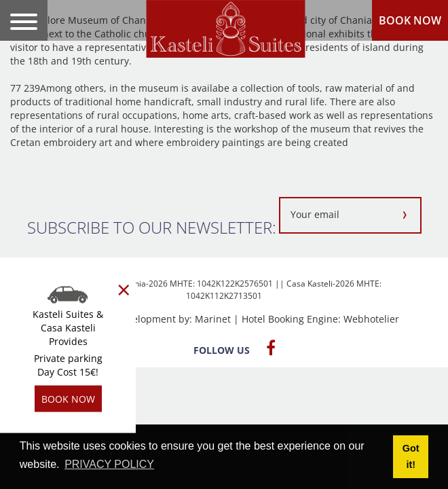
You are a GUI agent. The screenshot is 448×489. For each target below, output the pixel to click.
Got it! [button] (411, 456)
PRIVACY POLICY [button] (109, 464)
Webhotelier (371, 319)
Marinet (213, 319)
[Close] (124, 290)
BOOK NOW (410, 20)
